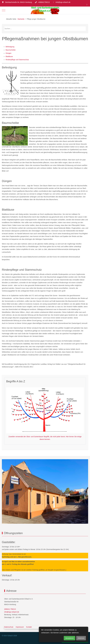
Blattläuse (9, 56)
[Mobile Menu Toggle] (4, 10)
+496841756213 (44, 2)
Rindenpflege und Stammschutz (17, 60)
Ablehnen (81, 638)
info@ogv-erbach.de (63, 2)
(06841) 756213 (10, 609)
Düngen (8, 53)
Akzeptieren (69, 638)
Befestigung (10, 47)
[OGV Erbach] (45, 10)
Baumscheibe (11, 50)
